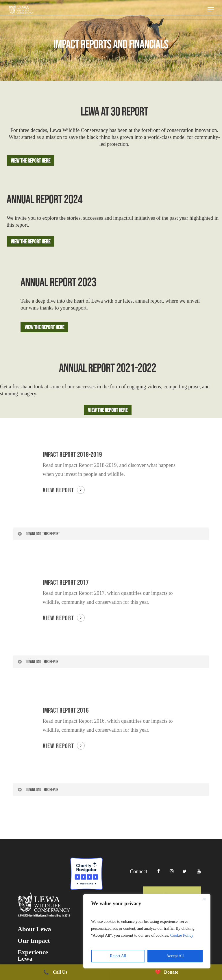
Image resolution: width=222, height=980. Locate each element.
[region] (147, 931)
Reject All (118, 956)
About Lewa (34, 962)
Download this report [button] (38, 534)
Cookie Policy (182, 935)
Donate (167, 972)
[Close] (204, 899)
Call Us (55, 972)
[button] (211, 9)
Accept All (175, 956)
